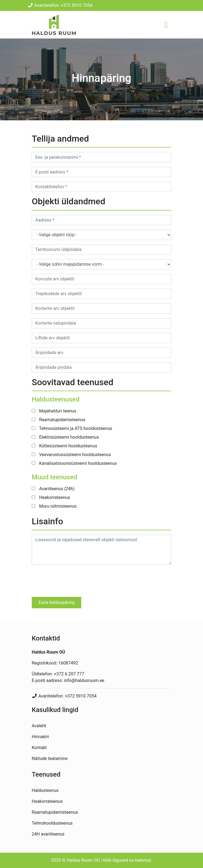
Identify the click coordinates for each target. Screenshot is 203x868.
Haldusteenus (45, 790)
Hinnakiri (40, 737)
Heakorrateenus (47, 801)
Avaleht (39, 726)
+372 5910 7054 (81, 696)
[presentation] (73, 580)
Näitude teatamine (50, 758)
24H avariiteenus (48, 834)
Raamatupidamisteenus (55, 812)
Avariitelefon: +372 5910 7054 (60, 5)
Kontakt (39, 748)
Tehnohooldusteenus (52, 823)
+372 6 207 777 (69, 674)
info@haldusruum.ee (84, 680)
